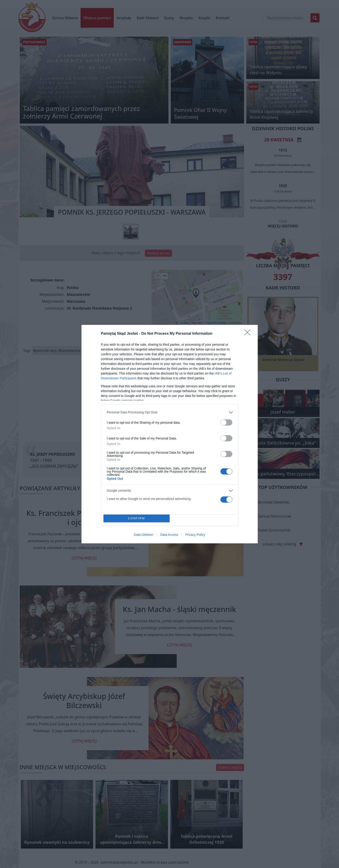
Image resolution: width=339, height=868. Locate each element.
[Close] (249, 334)
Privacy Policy (195, 535)
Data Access (169, 535)
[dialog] (170, 434)
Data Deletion (144, 535)
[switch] (226, 422)
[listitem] (170, 412)
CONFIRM (137, 518)
